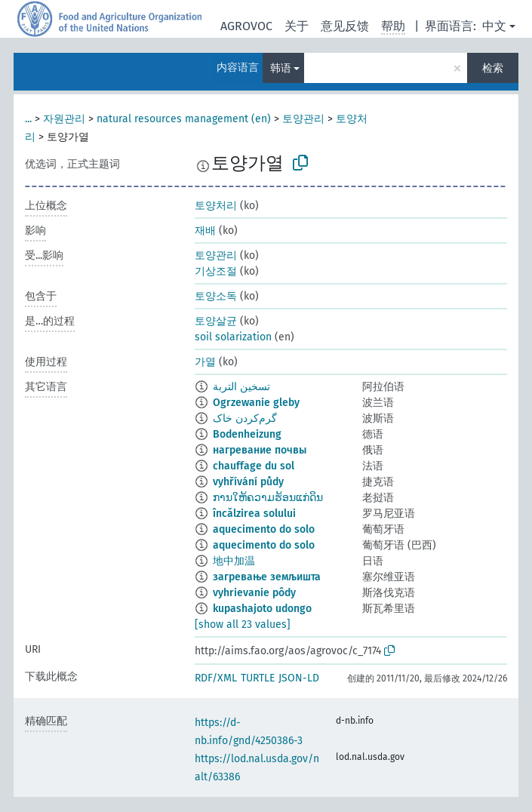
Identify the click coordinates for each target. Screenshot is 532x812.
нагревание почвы (260, 450)
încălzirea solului (254, 514)
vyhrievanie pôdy (254, 593)
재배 (205, 231)
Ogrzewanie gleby (256, 403)
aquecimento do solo (264, 529)
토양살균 (216, 321)
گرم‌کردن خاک (245, 418)
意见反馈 (345, 26)
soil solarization (233, 337)
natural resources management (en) (184, 119)
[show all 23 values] (243, 624)
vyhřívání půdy (248, 482)
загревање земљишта (267, 577)
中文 (494, 26)
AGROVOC (246, 26)
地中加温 (234, 561)
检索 (493, 68)
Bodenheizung (247, 434)
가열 (205, 362)
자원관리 (64, 119)
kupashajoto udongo (262, 609)
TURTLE (258, 678)
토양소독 (216, 296)
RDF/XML (216, 678)
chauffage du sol (254, 466)
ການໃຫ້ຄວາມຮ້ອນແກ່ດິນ (268, 498)
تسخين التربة (241, 387)
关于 (297, 26)
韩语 (281, 68)
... (28, 119)
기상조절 (216, 271)
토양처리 (216, 206)
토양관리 (303, 119)
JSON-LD (299, 678)
